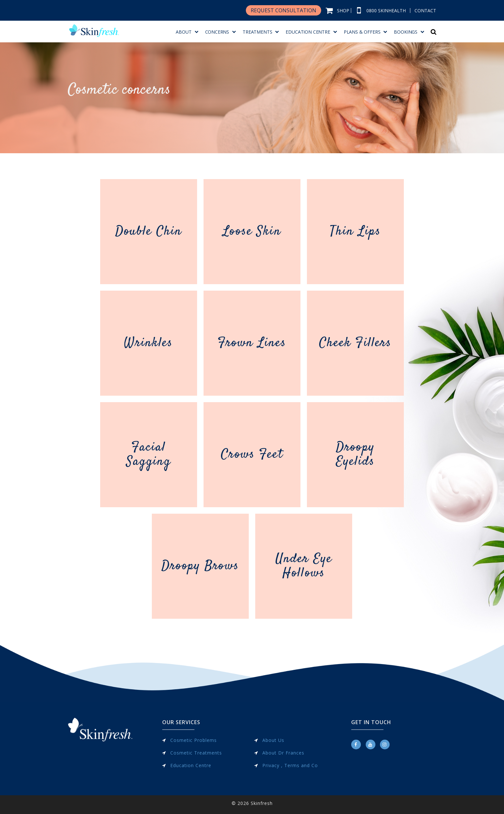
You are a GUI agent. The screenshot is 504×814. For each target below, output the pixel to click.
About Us (273, 740)
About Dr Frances (283, 753)
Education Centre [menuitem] (308, 32)
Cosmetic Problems (194, 740)
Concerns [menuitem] (217, 32)
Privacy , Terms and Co (290, 765)
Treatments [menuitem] (257, 32)
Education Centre (191, 765)
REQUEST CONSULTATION (283, 10)
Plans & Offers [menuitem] (362, 32)
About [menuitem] (184, 32)
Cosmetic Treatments (196, 753)
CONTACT (425, 11)
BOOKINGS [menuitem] (406, 32)
